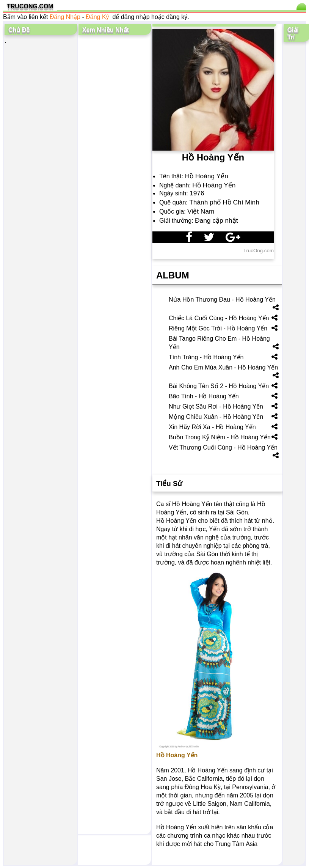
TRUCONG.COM (30, 6)
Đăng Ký (97, 17)
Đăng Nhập (65, 17)
